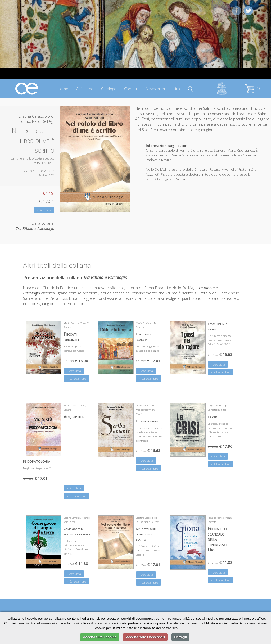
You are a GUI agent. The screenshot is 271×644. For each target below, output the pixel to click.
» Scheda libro (76, 378)
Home (63, 89)
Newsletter (156, 89)
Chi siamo (85, 89)
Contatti (131, 89)
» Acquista (44, 210)
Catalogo (109, 89)
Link (177, 89)
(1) (252, 88)
